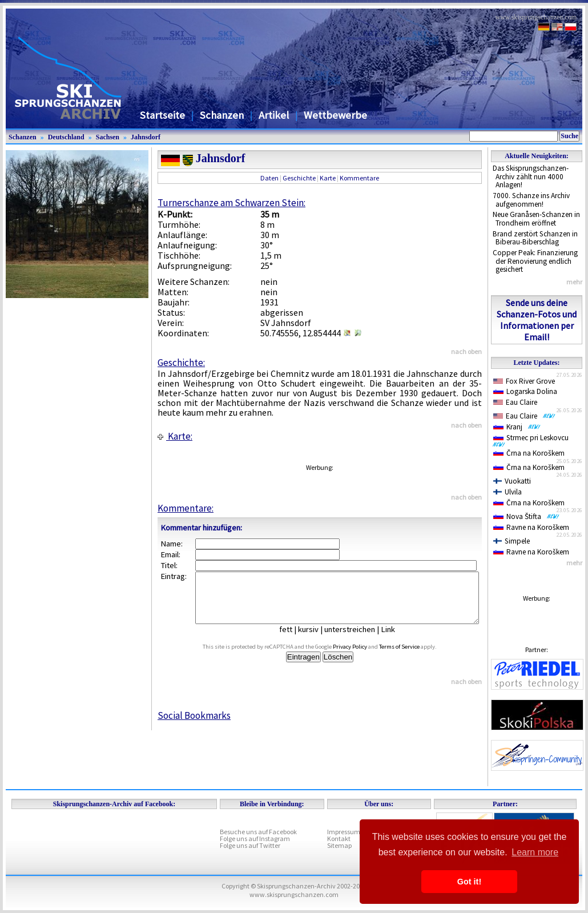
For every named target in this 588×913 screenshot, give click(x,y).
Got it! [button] (469, 882)
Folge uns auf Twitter (250, 845)
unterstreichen (358, 639)
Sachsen (108, 137)
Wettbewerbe (335, 115)
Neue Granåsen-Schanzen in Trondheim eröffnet (536, 219)
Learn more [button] (535, 852)
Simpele (512, 541)
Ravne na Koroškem (531, 527)
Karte (328, 178)
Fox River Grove (524, 381)
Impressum (344, 832)
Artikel (274, 115)
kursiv (317, 639)
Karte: (175, 436)
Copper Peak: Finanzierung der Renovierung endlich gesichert (535, 261)
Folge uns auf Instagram (255, 838)
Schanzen (222, 115)
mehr (574, 282)
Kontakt (339, 838)
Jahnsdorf (146, 137)
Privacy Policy (363, 657)
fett (294, 639)
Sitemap (339, 845)
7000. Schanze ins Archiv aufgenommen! (531, 200)
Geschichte (299, 178)
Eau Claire (515, 402)
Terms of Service (412, 657)
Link (396, 639)
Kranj (517, 427)
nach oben (466, 351)
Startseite (162, 115)
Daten (269, 178)
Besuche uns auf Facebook (258, 832)
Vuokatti (512, 481)
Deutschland (66, 137)
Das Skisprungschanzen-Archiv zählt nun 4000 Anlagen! (531, 176)
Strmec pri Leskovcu (533, 440)
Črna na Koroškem (529, 453)
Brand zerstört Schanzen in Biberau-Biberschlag (535, 238)
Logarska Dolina (525, 391)
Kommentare (359, 178)
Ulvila (508, 492)
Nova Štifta (526, 516)
